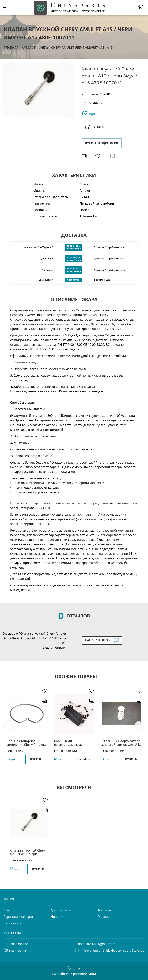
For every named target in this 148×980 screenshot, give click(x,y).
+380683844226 (18, 944)
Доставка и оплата (64, 910)
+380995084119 (20, 951)
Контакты (104, 910)
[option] (39, 90)
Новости (57, 917)
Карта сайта (13, 923)
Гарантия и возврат (18, 917)
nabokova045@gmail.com (97, 944)
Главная (11, 48)
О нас (8, 910)
